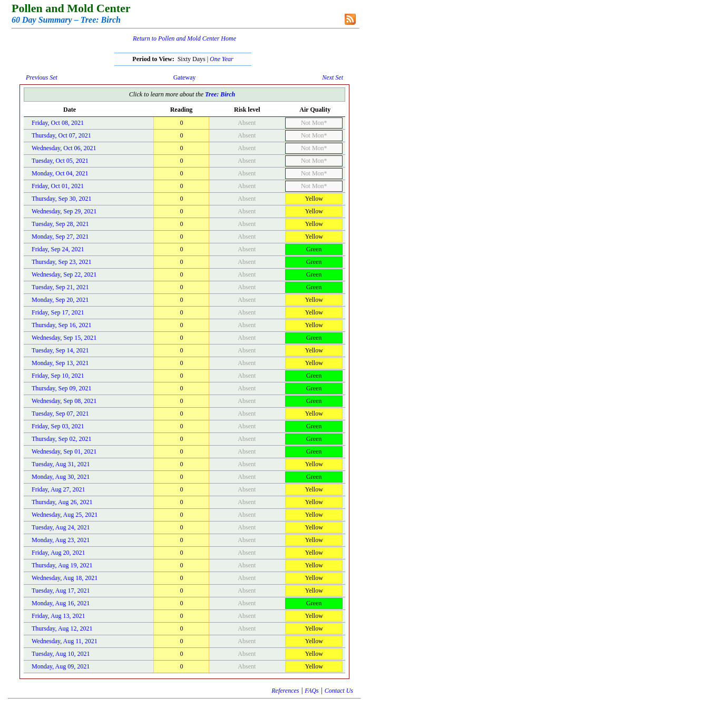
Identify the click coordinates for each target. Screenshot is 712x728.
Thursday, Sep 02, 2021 (62, 439)
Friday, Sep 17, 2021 (58, 312)
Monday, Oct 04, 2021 (60, 173)
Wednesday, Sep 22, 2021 (64, 274)
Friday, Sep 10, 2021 (58, 376)
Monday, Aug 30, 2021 (61, 477)
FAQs (311, 691)
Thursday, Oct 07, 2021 (61, 135)
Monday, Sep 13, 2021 (60, 363)
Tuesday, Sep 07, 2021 (60, 414)
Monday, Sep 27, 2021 (60, 237)
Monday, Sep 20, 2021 (60, 300)
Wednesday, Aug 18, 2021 (65, 578)
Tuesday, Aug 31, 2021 (61, 464)
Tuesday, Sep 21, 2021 (60, 287)
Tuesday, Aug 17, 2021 (61, 591)
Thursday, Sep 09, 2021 (62, 388)
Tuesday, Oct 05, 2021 (60, 161)
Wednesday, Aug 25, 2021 (65, 515)
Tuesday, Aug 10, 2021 (61, 654)
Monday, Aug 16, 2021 (61, 603)
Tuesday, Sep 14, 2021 (60, 350)
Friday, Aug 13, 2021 (58, 616)
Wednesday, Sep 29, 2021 (64, 211)
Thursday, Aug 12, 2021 (62, 628)
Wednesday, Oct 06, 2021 (64, 148)
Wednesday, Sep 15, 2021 (64, 338)
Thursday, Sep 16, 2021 (62, 325)
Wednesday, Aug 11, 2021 (65, 641)
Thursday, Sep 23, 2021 (62, 262)
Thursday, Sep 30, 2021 (62, 199)
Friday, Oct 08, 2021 (58, 123)
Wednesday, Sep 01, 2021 (64, 451)
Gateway (185, 77)
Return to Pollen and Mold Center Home (184, 38)
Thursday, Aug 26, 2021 (62, 502)
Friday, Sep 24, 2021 (58, 249)
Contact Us (339, 691)
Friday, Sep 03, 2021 (58, 426)
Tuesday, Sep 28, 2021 (60, 224)
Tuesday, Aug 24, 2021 (61, 527)
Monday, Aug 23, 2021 (61, 540)
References (285, 691)
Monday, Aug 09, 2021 (61, 666)
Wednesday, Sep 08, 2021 (64, 401)
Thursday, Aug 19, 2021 (62, 565)
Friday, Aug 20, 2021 (58, 553)
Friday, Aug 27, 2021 (58, 489)
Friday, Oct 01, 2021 (58, 186)
